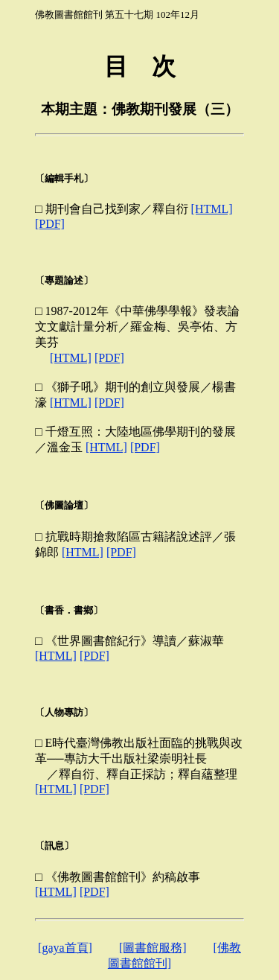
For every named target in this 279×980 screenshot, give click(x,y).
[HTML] (212, 209)
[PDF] (50, 224)
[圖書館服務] (153, 948)
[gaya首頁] (65, 948)
